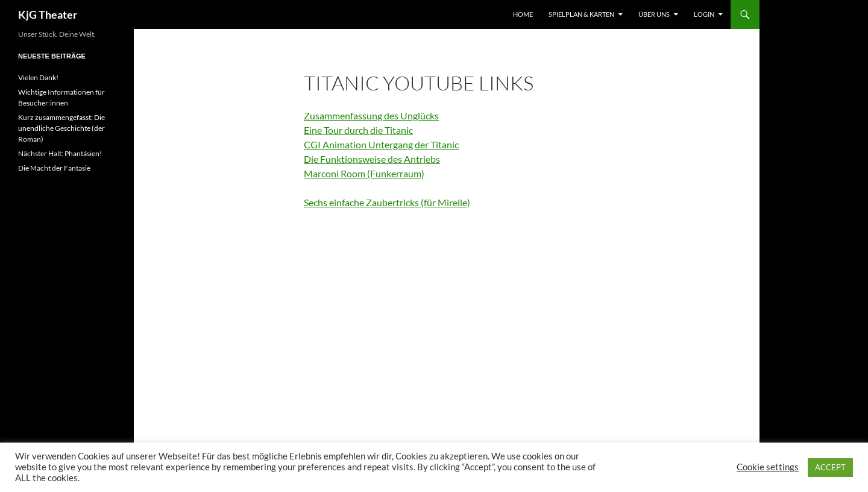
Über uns (654, 14)
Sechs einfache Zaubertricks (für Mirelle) (387, 202)
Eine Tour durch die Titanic (358, 130)
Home (523, 14)
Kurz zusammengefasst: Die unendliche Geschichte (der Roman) (61, 128)
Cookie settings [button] (768, 467)
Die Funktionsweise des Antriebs (372, 159)
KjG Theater (48, 14)
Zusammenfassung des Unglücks (371, 115)
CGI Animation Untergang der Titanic (381, 144)
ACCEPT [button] (830, 467)
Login (704, 14)
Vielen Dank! (38, 77)
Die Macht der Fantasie (54, 168)
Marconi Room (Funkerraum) (364, 173)
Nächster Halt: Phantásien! (60, 153)
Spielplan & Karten (581, 14)
